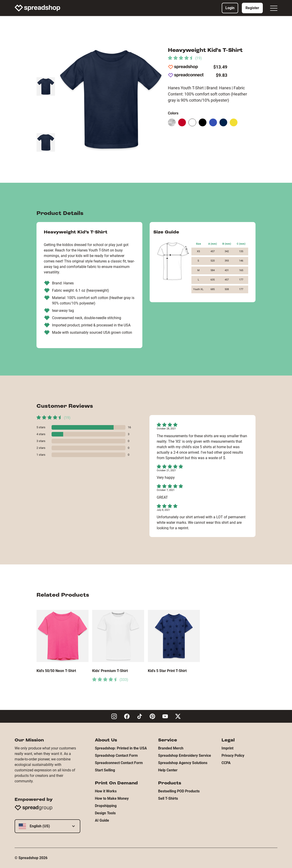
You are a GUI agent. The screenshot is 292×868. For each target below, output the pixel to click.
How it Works (106, 791)
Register (252, 8)
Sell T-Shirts (168, 798)
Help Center (168, 770)
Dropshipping (106, 806)
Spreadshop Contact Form (116, 756)
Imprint (227, 748)
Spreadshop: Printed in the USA (121, 748)
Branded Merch (171, 748)
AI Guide (102, 820)
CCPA (226, 763)
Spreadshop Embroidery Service (185, 756)
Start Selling (105, 770)
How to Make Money (112, 798)
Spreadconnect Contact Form (119, 763)
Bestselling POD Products (179, 791)
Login (230, 8)
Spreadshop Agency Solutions (183, 763)
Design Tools (105, 813)
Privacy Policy (233, 756)
